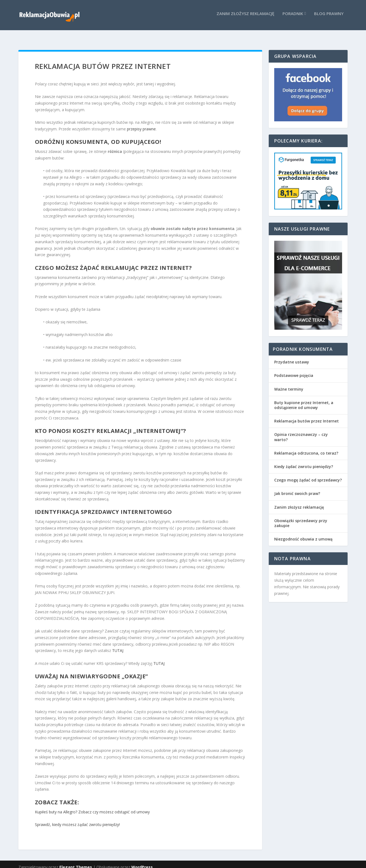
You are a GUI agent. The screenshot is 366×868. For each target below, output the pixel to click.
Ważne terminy (289, 384)
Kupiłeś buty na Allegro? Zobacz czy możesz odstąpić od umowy (92, 806)
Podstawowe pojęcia (294, 370)
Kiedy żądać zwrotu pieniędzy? (304, 461)
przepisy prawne (141, 123)
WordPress (142, 862)
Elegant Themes (76, 862)
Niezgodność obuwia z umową (303, 534)
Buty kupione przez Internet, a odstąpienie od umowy (304, 400)
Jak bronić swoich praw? (297, 488)
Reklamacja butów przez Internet (307, 415)
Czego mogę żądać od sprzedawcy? (308, 474)
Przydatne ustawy (292, 356)
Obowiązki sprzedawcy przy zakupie (301, 518)
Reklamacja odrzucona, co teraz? (306, 448)
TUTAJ (118, 645)
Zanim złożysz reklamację (245, 17)
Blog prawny (329, 17)
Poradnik (293, 17)
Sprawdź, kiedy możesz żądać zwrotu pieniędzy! (77, 819)
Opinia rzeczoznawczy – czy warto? (301, 431)
